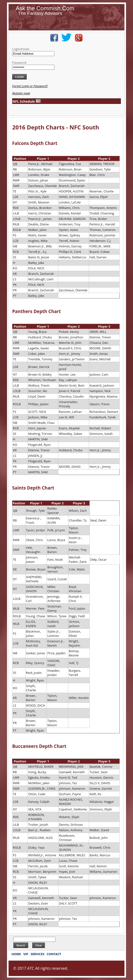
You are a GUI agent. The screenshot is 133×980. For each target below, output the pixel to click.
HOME (16, 954)
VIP (26, 954)
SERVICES (37, 954)
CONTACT (54, 954)
